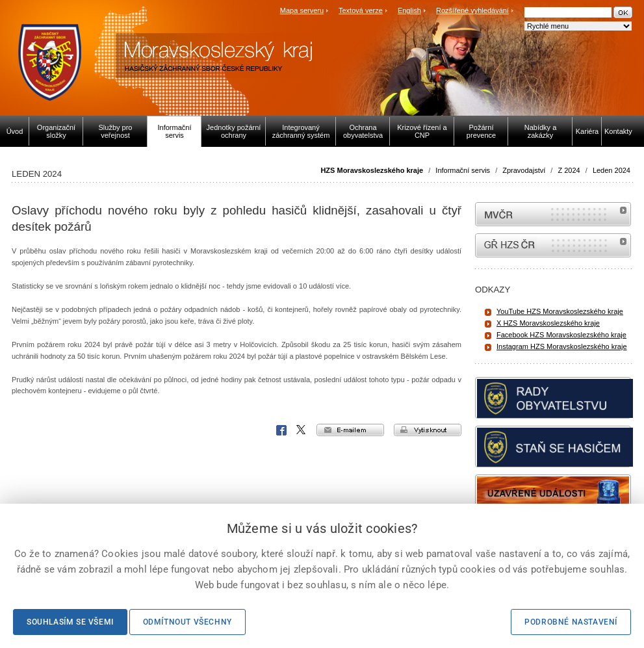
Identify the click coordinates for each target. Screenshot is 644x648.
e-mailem (350, 430)
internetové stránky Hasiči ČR (553, 245)
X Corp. (302, 430)
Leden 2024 (612, 170)
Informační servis (463, 170)
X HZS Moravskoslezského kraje (548, 323)
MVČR (553, 214)
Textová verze (361, 10)
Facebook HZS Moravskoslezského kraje (561, 335)
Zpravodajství (524, 170)
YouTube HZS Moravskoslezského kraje (560, 311)
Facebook (281, 430)
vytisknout (428, 430)
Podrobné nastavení (571, 622)
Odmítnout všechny (187, 622)
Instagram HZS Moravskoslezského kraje (562, 346)
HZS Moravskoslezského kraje (372, 170)
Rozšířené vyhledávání (472, 10)
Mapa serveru (302, 10)
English (409, 10)
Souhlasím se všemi (70, 622)
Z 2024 (569, 170)
